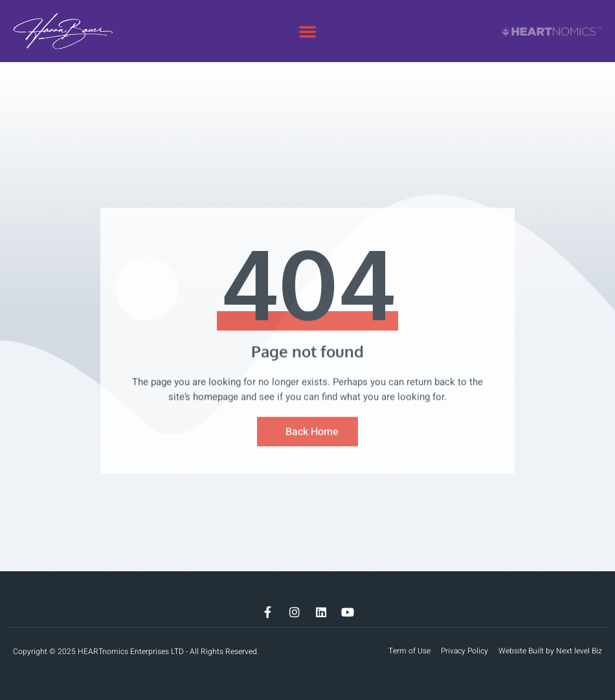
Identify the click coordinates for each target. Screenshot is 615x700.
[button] (307, 31)
